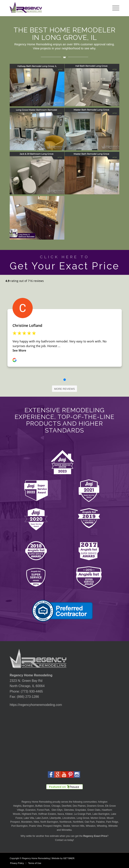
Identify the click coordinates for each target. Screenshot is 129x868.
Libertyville (55, 818)
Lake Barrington (101, 814)
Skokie (66, 826)
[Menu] (114, 8)
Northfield (78, 822)
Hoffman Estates (47, 814)
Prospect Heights (52, 826)
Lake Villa (29, 818)
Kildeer (69, 814)
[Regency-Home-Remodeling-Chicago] (54, 8)
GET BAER (69, 858)
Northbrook (66, 822)
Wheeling (102, 826)
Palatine (100, 822)
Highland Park (29, 814)
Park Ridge (112, 822)
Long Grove (83, 818)
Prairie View (35, 826)
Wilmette (113, 826)
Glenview (69, 810)
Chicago (56, 806)
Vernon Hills (78, 826)
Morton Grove (98, 818)
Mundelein (27, 822)
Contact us (61, 840)
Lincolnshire (69, 818)
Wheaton (91, 826)
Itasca (61, 814)
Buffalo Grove (43, 806)
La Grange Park (83, 814)
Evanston (30, 810)
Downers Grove (95, 806)
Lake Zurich (42, 818)
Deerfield (66, 806)
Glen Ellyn (57, 810)
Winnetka (66, 830)
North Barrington (49, 822)
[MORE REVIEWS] (64, 389)
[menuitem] (114, 8)
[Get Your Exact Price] (64, 262)
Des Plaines (79, 806)
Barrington (28, 806)
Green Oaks (94, 810)
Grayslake (81, 810)
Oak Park (90, 822)
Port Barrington (19, 826)
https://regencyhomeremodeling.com (36, 705)
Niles (36, 822)
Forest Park (43, 810)
